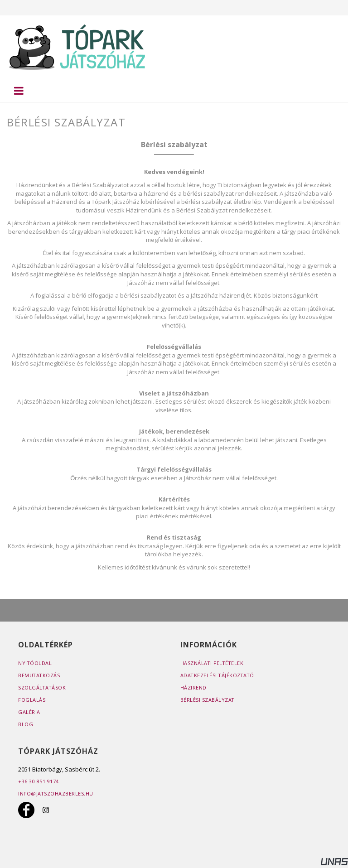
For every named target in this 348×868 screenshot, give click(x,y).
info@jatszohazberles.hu (56, 793)
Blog (26, 724)
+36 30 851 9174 (39, 781)
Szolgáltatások (42, 687)
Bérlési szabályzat (208, 700)
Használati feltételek (213, 663)
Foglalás (32, 700)
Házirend (193, 687)
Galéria (29, 712)
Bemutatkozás (39, 675)
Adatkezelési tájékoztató (218, 675)
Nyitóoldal (35, 663)
